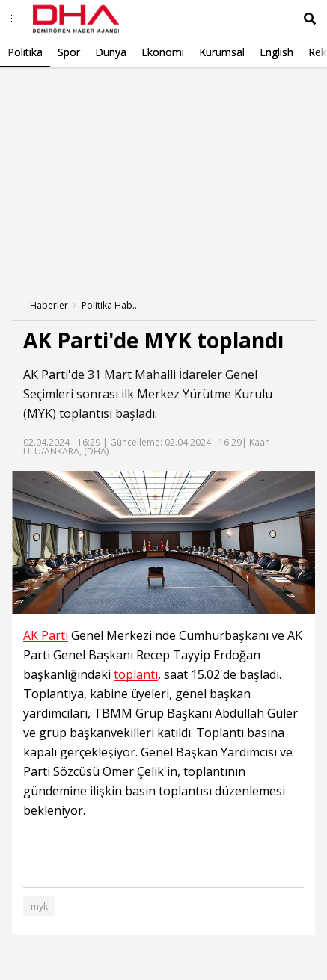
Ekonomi (163, 52)
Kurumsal (222, 52)
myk (39, 906)
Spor (69, 52)
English (276, 52)
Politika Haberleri (111, 305)
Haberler (49, 305)
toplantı (136, 675)
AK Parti (46, 375)
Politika (25, 52)
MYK (40, 413)
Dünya (111, 52)
